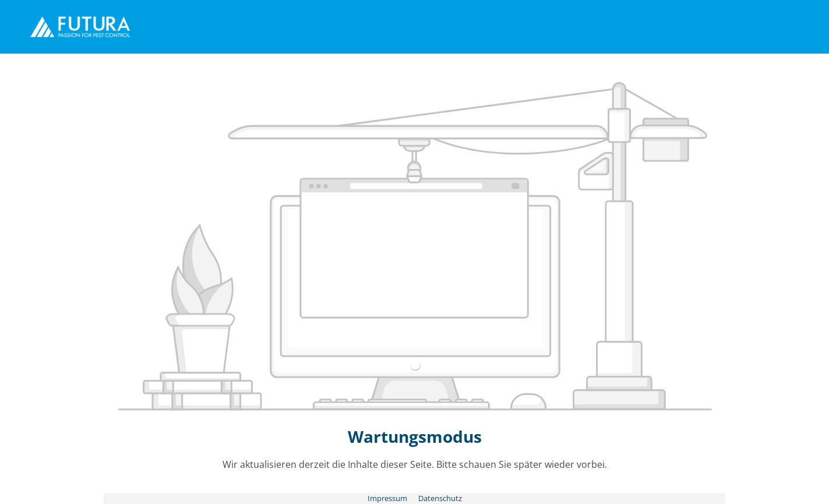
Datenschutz (440, 498)
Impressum (388, 498)
